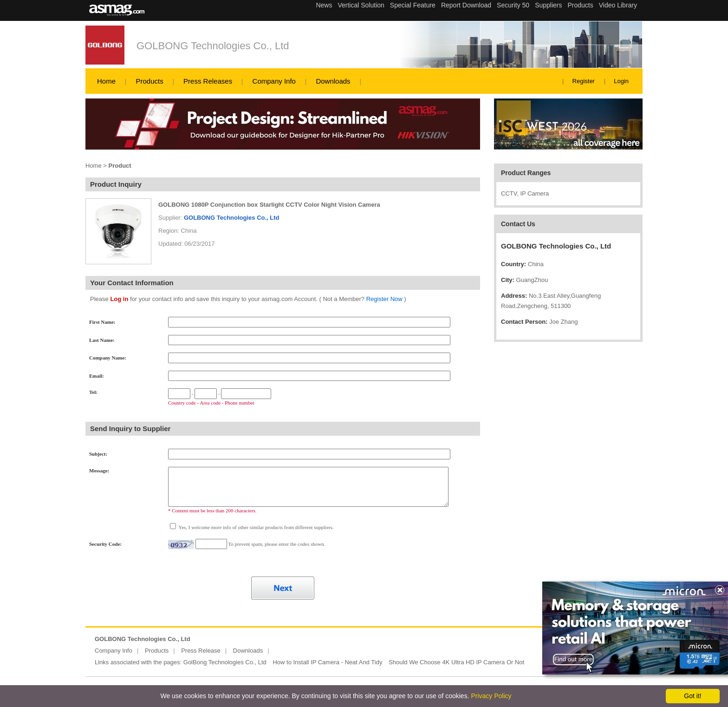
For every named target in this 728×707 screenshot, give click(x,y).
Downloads (333, 81)
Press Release (201, 651)
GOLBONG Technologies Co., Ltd (213, 46)
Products (149, 81)
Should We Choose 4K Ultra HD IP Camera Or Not (456, 662)
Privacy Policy (491, 696)
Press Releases (208, 81)
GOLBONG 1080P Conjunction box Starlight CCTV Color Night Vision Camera (269, 205)
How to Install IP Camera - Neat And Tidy (327, 662)
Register (584, 81)
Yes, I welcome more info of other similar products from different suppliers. (256, 527)
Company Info (274, 81)
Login (621, 81)
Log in (119, 299)
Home (106, 81)
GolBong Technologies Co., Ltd (225, 662)
